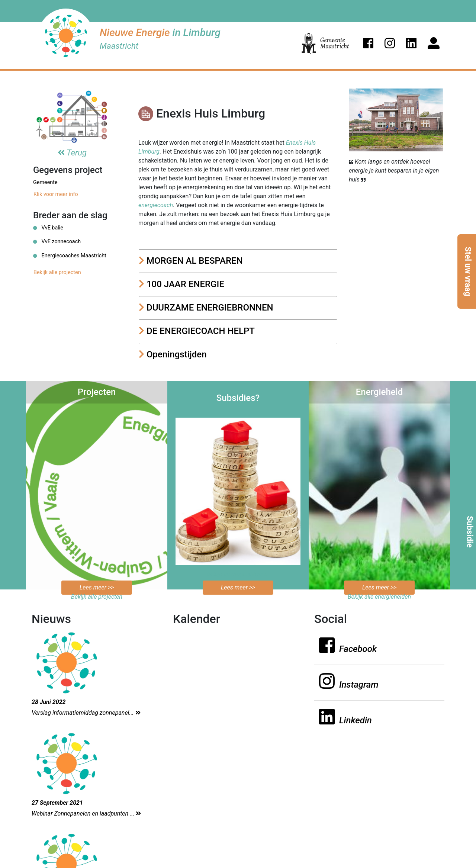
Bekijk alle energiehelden (379, 597)
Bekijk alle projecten (57, 272)
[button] (368, 43)
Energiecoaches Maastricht (70, 256)
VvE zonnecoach (57, 242)
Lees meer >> (97, 587)
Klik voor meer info (56, 194)
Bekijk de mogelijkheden (238, 574)
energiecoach (156, 205)
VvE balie (48, 228)
